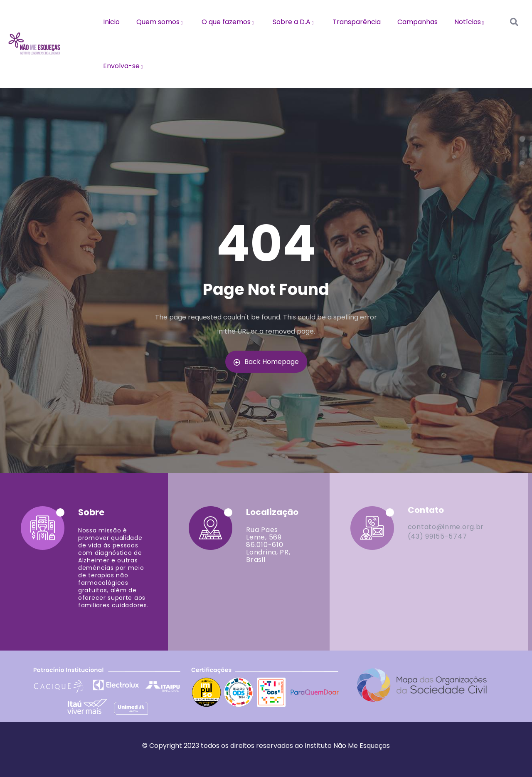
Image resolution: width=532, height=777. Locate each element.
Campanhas (417, 22)
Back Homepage (266, 362)
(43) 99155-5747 (437, 536)
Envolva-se (124, 66)
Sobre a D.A (294, 22)
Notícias (470, 22)
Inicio (111, 22)
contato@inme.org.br (446, 527)
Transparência (357, 22)
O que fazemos (229, 22)
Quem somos (161, 22)
